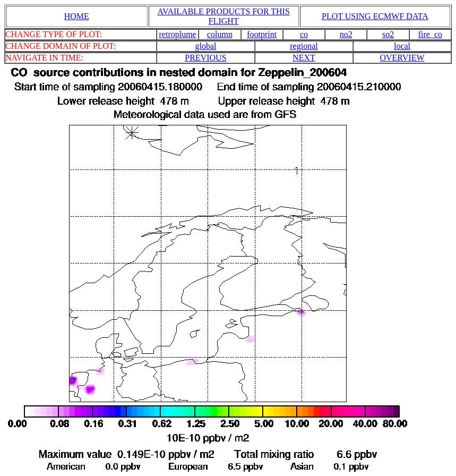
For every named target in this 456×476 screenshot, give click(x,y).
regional (304, 46)
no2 (346, 34)
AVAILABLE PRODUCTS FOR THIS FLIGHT (223, 16)
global (205, 46)
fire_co (430, 34)
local (402, 46)
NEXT (304, 58)
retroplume (178, 34)
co (304, 34)
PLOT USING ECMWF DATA (375, 16)
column (220, 34)
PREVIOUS (205, 58)
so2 (388, 34)
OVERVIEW (402, 58)
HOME (77, 16)
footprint (262, 34)
